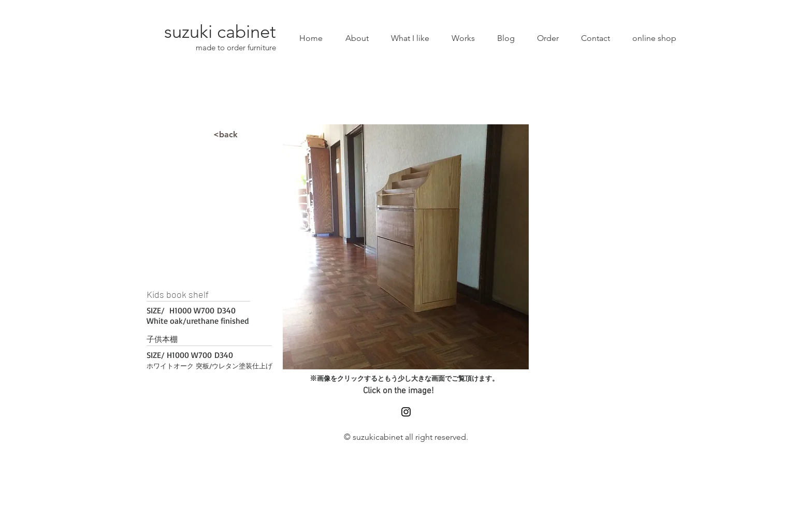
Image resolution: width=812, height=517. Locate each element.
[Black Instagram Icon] (406, 412)
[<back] (225, 135)
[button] (406, 247)
